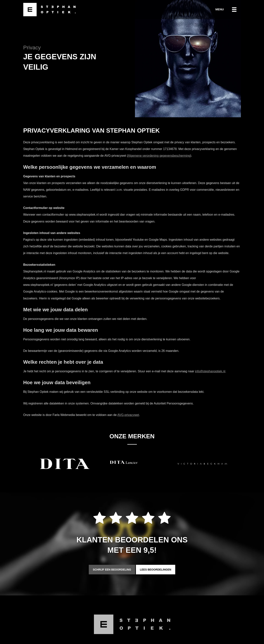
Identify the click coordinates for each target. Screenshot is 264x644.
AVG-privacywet (128, 415)
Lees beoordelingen (156, 570)
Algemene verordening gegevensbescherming (159, 156)
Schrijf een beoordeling (112, 570)
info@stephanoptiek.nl (210, 371)
